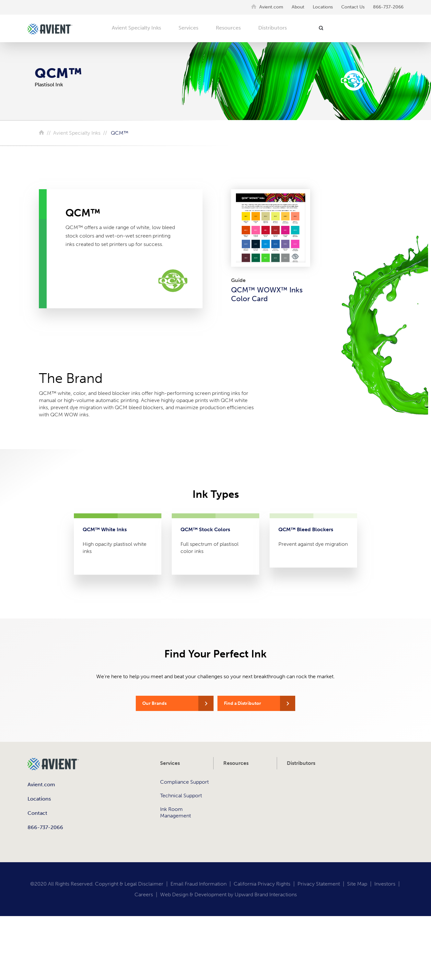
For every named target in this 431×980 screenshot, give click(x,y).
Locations (323, 7)
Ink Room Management (175, 812)
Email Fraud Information (198, 884)
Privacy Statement (319, 884)
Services (188, 28)
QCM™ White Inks (105, 529)
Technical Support (181, 796)
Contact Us (353, 7)
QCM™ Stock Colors (205, 529)
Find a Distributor (243, 703)
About (298, 7)
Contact (37, 813)
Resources (228, 28)
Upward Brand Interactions (266, 894)
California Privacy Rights (262, 884)
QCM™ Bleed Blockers (306, 529)
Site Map (357, 884)
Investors (385, 884)
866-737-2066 (388, 7)
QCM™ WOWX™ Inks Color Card (267, 294)
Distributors (273, 28)
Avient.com (271, 7)
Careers (144, 894)
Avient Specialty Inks (136, 28)
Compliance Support (184, 782)
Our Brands (154, 703)
